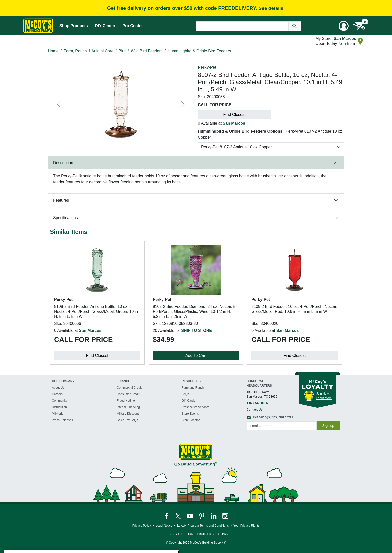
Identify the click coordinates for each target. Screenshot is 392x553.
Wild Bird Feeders (147, 51)
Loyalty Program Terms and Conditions (203, 526)
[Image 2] (121, 141)
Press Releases (62, 420)
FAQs (185, 394)
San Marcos (345, 38)
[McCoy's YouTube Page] (190, 516)
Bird (122, 51)
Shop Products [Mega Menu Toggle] (74, 26)
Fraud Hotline (126, 401)
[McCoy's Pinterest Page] (202, 516)
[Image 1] (112, 141)
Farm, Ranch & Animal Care (89, 51)
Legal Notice (164, 526)
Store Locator (191, 420)
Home (53, 51)
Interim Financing (128, 407)
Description (63, 163)
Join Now (323, 394)
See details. (272, 8)
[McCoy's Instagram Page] (225, 516)
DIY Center (105, 26)
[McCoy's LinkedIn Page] (214, 516)
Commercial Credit (129, 388)
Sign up (328, 426)
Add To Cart (196, 355)
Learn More (324, 398)
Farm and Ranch (193, 388)
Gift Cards (188, 401)
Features (61, 200)
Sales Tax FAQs (128, 420)
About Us (58, 388)
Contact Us (255, 410)
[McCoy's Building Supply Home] (38, 26)
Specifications (66, 218)
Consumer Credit (128, 394)
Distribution (59, 407)
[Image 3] (130, 141)
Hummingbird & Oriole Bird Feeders (199, 51)
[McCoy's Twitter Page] (179, 516)
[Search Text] (242, 26)
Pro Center (133, 26)
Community (60, 401)
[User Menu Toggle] (344, 26)
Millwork (57, 414)
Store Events (190, 414)
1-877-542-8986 (257, 403)
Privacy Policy (142, 526)
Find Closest (235, 114)
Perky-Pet (207, 67)
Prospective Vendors (195, 407)
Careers (57, 394)
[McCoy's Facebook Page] (167, 516)
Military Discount (128, 414)
